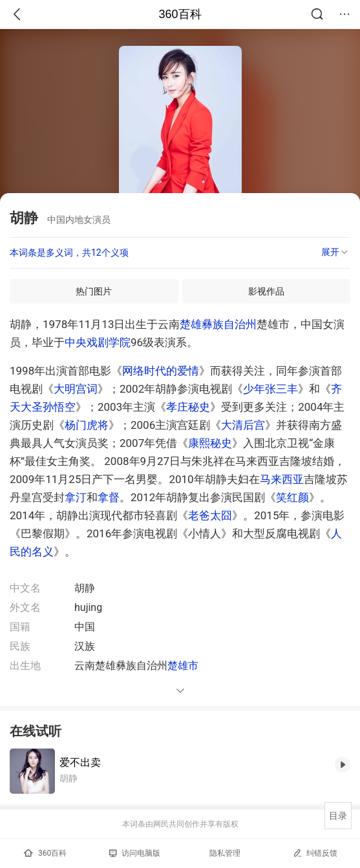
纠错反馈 (315, 853)
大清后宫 (243, 425)
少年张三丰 (270, 389)
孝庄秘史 (188, 407)
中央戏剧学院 (98, 342)
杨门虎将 (87, 425)
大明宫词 (76, 389)
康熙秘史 (210, 443)
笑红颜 (292, 497)
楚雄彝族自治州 (218, 324)
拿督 (109, 497)
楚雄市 (183, 666)
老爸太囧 (210, 515)
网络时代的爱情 (161, 371)
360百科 (180, 14)
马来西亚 (282, 479)
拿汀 (76, 497)
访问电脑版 (135, 853)
